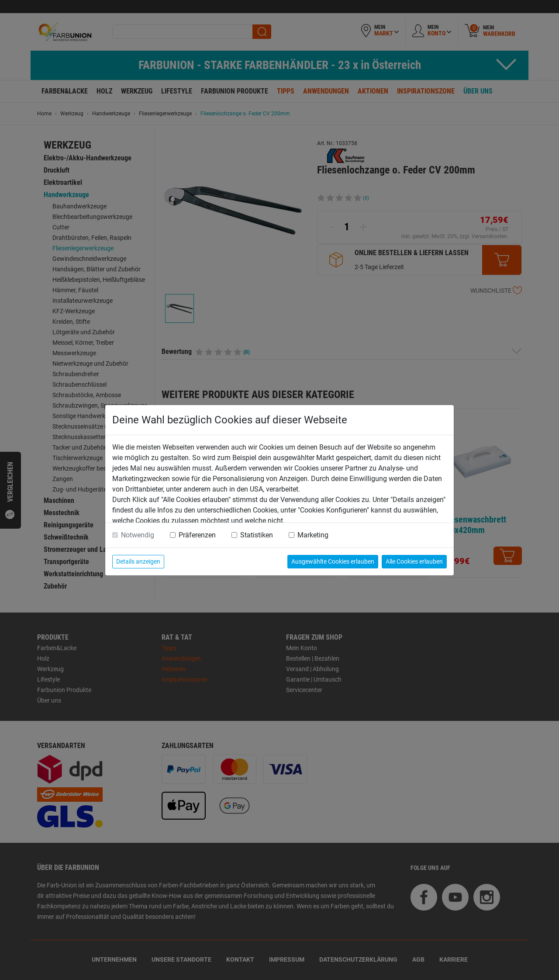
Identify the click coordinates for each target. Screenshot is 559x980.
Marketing (313, 535)
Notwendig (138, 535)
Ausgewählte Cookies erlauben (333, 561)
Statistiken (257, 535)
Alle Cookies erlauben (414, 561)
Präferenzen (197, 535)
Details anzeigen (138, 561)
